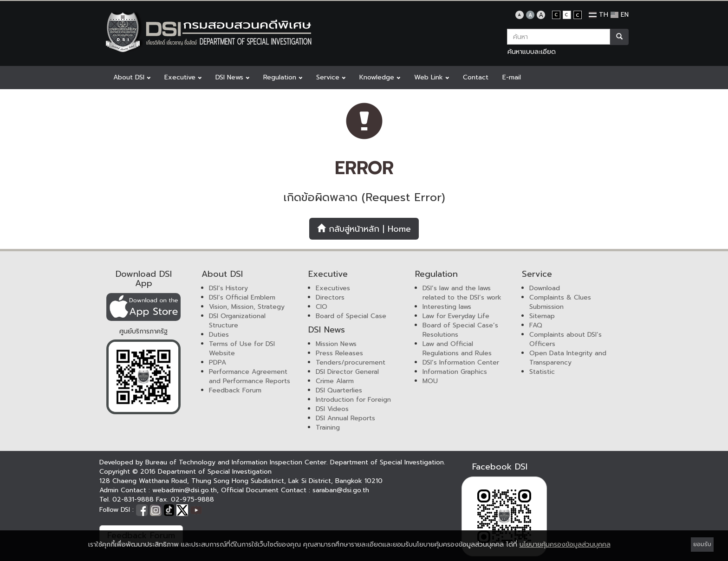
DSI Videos (332, 409)
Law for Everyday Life (456, 316)
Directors (330, 297)
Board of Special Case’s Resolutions (460, 330)
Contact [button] (476, 77)
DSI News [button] (232, 77)
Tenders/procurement (351, 362)
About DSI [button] (132, 77)
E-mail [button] (512, 77)
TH (598, 15)
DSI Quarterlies (339, 390)
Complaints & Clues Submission (560, 302)
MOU (430, 381)
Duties (219, 335)
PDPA (218, 362)
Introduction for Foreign (353, 400)
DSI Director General (347, 372)
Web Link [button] (432, 77)
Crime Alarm (335, 381)
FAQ (536, 325)
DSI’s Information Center (461, 362)
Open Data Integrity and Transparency (568, 358)
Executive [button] (183, 77)
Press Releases (339, 353)
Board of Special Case (351, 316)
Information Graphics (455, 372)
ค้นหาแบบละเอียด (532, 52)
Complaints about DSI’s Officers (565, 339)
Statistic (542, 372)
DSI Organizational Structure (237, 321)
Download (545, 288)
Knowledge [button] (380, 77)
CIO (322, 307)
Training (328, 427)
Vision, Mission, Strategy (247, 307)
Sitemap (542, 316)
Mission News (336, 344)
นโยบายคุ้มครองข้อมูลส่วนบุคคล (565, 545)
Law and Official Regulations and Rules (457, 349)
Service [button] (331, 77)
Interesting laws (447, 307)
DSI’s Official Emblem (242, 297)
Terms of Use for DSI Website (242, 349)
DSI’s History (228, 288)
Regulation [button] (283, 77)
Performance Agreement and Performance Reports (250, 376)
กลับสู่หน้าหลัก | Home (364, 229)
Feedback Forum (235, 390)
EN (620, 15)
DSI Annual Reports (345, 418)
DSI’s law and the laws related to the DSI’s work (462, 293)
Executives (333, 288)
